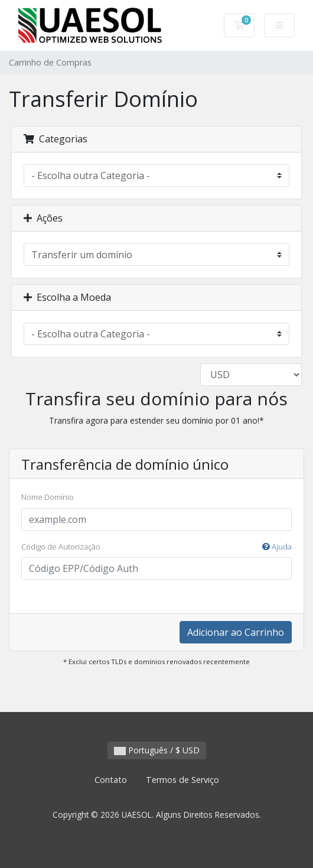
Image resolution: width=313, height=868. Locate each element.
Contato (111, 780)
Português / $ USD (157, 750)
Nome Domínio (48, 497)
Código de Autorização (156, 547)
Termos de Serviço (182, 780)
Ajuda (277, 547)
